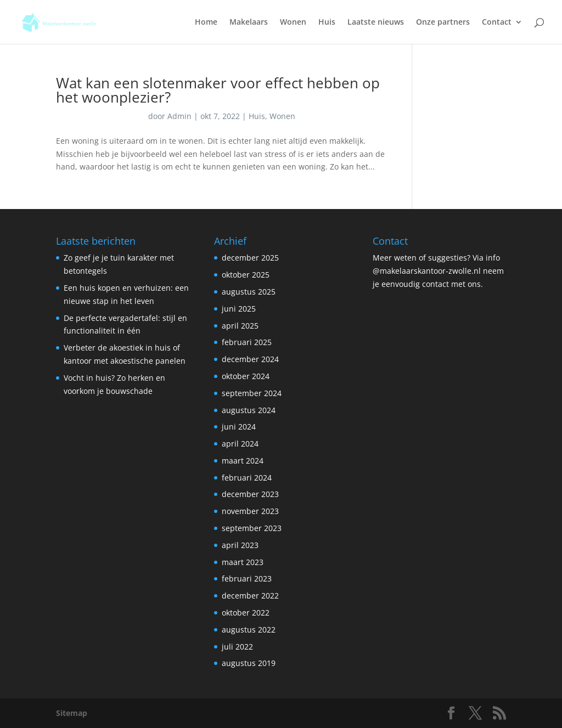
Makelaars (249, 22)
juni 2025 (239, 309)
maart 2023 (243, 562)
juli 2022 (237, 647)
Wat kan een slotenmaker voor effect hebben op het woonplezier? (218, 90)
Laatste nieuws (376, 22)
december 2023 (250, 494)
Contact (497, 22)
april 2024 (240, 444)
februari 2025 (247, 342)
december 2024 (250, 359)
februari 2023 (247, 579)
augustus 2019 (249, 663)
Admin (179, 116)
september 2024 (252, 393)
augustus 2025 (249, 292)
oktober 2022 (246, 613)
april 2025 (240, 326)
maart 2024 (243, 461)
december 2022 (250, 596)
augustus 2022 (249, 630)
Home (206, 22)
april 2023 (240, 545)
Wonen (293, 22)
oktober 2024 (246, 376)
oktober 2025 (246, 275)
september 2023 (252, 528)
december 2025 (250, 258)
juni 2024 (239, 427)
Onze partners (443, 22)
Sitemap (72, 713)
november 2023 (250, 511)
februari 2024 (247, 478)
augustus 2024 (249, 410)
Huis (327, 22)
